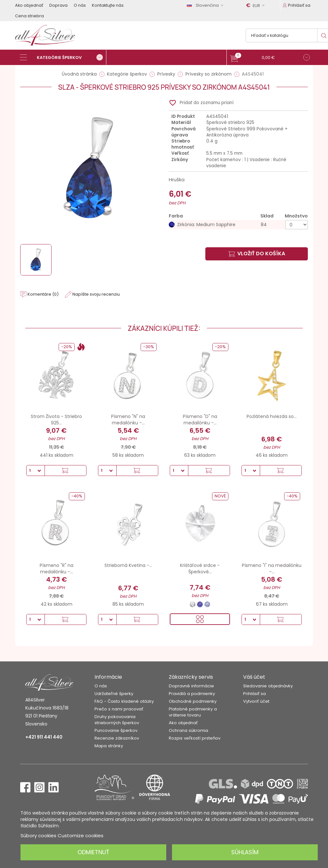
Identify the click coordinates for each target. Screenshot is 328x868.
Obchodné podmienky (193, 701)
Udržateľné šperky (114, 694)
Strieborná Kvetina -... (128, 565)
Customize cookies (81, 835)
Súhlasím (245, 852)
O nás (80, 5)
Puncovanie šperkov (116, 730)
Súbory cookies (38, 835)
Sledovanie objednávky (268, 686)
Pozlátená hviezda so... (272, 416)
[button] (270, 58)
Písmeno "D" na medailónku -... (200, 420)
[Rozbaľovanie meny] (257, 5)
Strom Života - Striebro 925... (56, 420)
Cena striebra (29, 16)
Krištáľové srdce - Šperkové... (200, 569)
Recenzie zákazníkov (117, 738)
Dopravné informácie (191, 686)
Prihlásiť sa (254, 694)
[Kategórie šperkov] (63, 57)
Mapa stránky (109, 746)
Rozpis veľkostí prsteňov (195, 738)
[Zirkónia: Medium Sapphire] (238, 225)
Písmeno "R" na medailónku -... (57, 569)
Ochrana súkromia (189, 730)
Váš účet (254, 677)
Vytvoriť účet (256, 701)
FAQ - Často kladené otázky (124, 701)
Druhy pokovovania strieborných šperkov (117, 720)
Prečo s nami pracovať (119, 709)
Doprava (58, 5)
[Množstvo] (297, 225)
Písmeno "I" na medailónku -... (272, 569)
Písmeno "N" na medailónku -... (128, 420)
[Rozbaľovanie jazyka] (206, 5)
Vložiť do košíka (257, 254)
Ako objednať (29, 5)
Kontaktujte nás (108, 5)
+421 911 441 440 (44, 737)
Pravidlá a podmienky (192, 694)
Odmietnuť (93, 852)
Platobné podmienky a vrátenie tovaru (193, 712)
